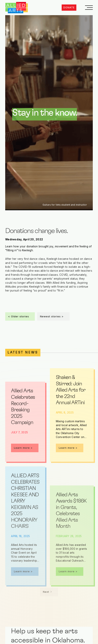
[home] (17, 8)
